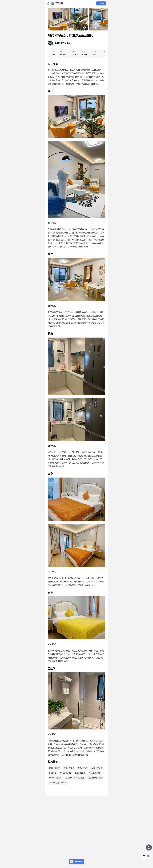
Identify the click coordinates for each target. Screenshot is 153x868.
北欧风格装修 (80, 773)
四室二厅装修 (69, 768)
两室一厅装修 (55, 768)
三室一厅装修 (97, 768)
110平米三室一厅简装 (58, 783)
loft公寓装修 (83, 768)
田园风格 (53, 773)
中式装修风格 (95, 773)
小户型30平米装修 (96, 778)
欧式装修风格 (66, 773)
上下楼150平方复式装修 (75, 778)
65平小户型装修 (56, 778)
